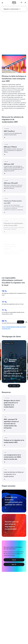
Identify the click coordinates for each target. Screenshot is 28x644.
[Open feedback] (26, 322)
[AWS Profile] (25, 3)
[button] (12, 9)
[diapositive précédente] (9, 386)
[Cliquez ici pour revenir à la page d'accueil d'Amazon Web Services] (14, 3)
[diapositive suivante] (19, 386)
